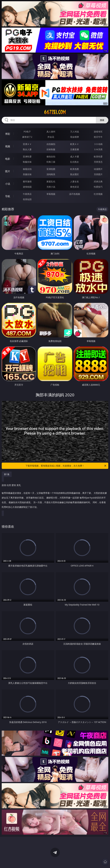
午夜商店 (27, 194)
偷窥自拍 (27, 169)
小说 (8, 184)
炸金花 (51, 137)
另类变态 (98, 162)
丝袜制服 (51, 149)
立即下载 (77, 861)
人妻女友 (75, 181)
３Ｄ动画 (98, 144)
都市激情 (27, 181)
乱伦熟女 (75, 162)
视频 (8, 146)
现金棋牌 (75, 137)
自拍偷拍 (51, 144)
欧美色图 (75, 169)
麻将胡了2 (27, 137)
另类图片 (98, 174)
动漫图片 (98, 169)
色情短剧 (27, 199)
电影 (8, 159)
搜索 (102, 120)
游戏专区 (98, 132)
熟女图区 (75, 174)
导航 (8, 196)
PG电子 (27, 132)
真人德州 (51, 132)
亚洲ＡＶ (27, 144)
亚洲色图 (51, 169)
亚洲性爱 (27, 157)
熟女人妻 (27, 149)
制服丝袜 (27, 162)
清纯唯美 (51, 174)
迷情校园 (27, 187)
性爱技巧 (98, 187)
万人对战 (75, 132)
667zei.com (55, 112)
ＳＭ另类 (98, 149)
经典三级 (51, 162)
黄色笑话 (75, 187)
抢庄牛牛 (98, 137)
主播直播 (75, 149)
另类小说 (51, 187)
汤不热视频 (75, 194)
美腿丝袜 (27, 174)
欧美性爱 (98, 157)
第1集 (7, 474)
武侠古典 (98, 181)
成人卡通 (75, 157)
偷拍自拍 (51, 157)
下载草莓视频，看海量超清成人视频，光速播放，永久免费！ (66, 466)
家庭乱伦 (51, 181)
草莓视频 (51, 194)
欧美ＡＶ (75, 144)
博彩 (8, 134)
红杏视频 (98, 194)
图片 (8, 171)
